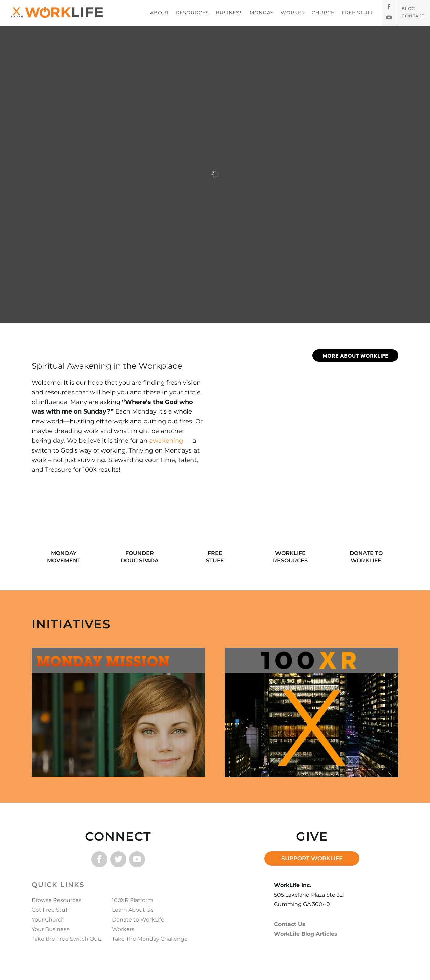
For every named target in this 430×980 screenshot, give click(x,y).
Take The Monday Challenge (150, 939)
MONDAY (262, 13)
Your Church (48, 920)
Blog (408, 9)
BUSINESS (229, 13)
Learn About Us (133, 910)
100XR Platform (133, 900)
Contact (413, 16)
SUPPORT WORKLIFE (312, 858)
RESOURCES (192, 13)
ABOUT (160, 13)
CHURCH (323, 13)
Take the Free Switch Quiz (67, 939)
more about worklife (355, 356)
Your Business (50, 929)
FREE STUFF (358, 13)
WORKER (293, 13)
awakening (166, 441)
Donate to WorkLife (138, 920)
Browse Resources (56, 900)
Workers (123, 929)
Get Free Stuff (50, 910)
